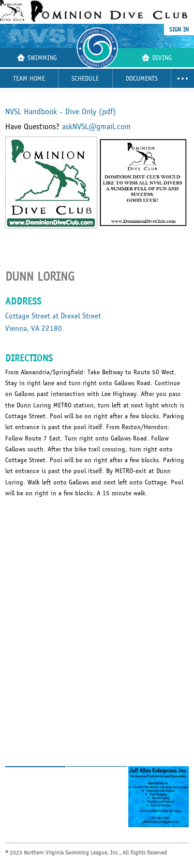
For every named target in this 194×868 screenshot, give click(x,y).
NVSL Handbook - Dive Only (61, 112)
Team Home (29, 79)
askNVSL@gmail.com (96, 127)
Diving (157, 58)
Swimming (37, 58)
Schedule (85, 79)
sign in (179, 29)
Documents (142, 79)
